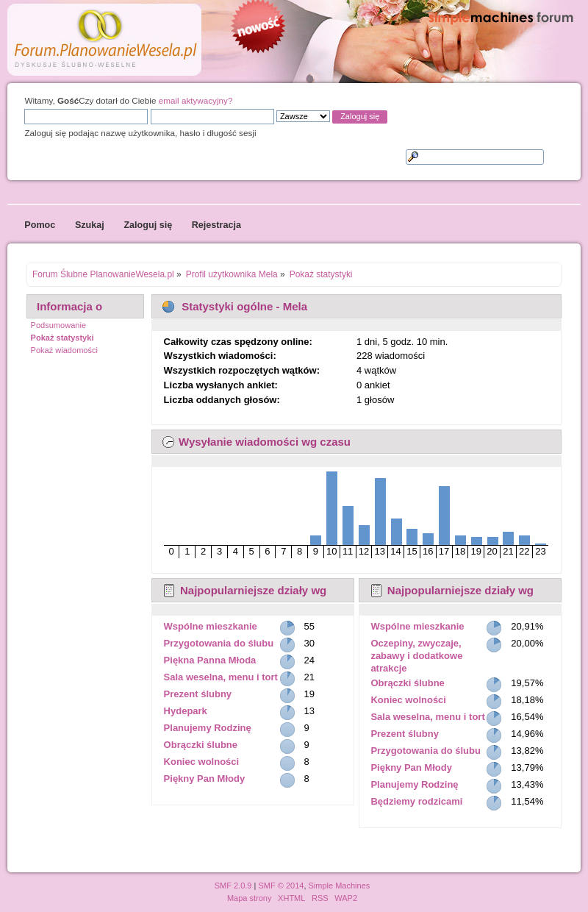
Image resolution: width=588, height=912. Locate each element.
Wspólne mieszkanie (211, 626)
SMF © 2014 (281, 886)
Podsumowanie (59, 325)
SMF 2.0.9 (233, 886)
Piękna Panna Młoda (210, 660)
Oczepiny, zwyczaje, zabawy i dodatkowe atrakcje (416, 656)
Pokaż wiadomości (64, 350)
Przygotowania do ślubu (219, 643)
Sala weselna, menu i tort (221, 677)
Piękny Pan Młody (205, 779)
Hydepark (186, 711)
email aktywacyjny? (196, 100)
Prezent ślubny (198, 694)
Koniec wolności (202, 762)
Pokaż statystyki (62, 338)
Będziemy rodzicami (416, 801)
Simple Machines (340, 886)
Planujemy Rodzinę (208, 728)
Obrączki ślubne (201, 745)
